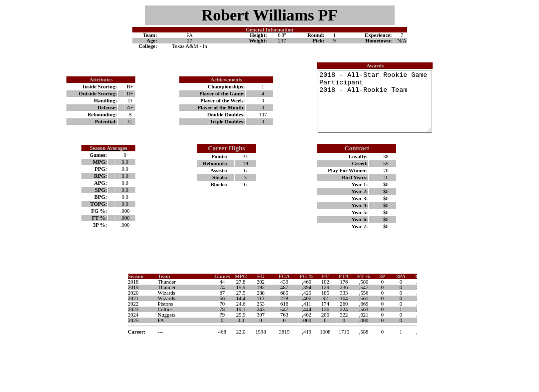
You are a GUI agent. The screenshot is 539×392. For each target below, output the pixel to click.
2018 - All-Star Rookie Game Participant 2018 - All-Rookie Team (368, 107)
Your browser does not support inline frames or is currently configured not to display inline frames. (270, 324)
